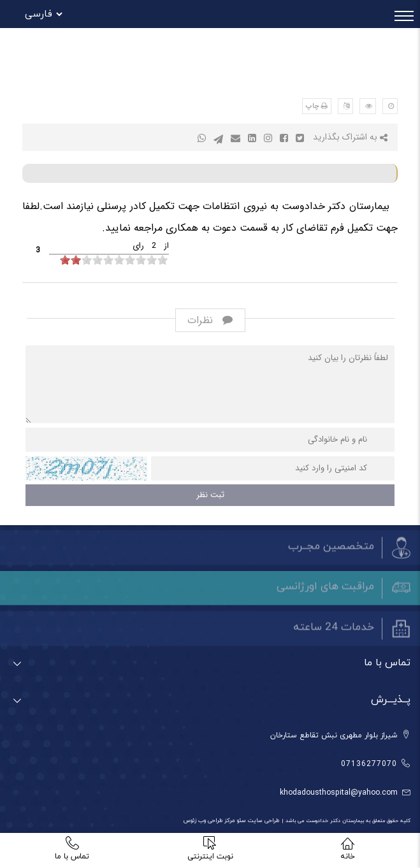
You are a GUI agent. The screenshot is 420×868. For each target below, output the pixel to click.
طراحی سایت (263, 821)
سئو (241, 821)
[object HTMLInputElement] (65, 260)
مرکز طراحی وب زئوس (209, 821)
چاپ (313, 106)
